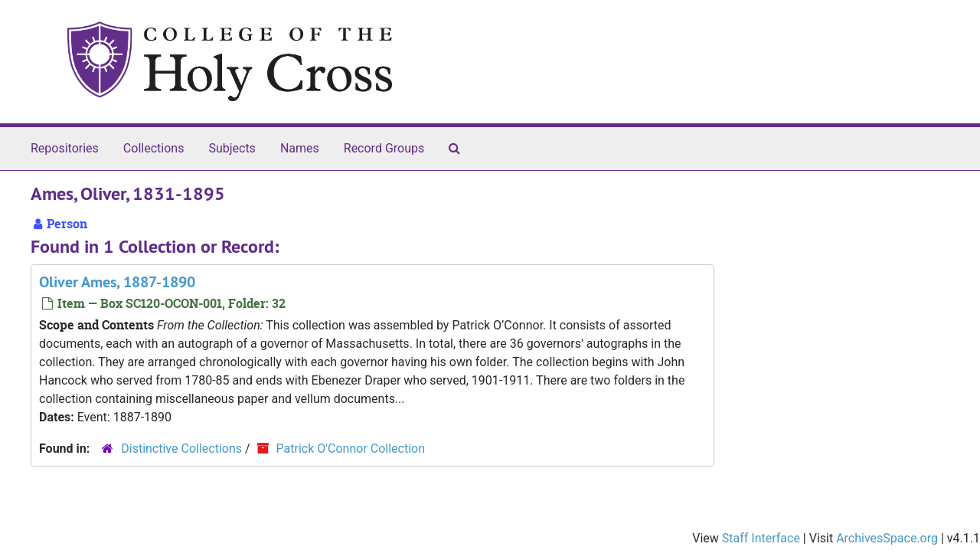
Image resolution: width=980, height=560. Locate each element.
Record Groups (384, 148)
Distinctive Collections (181, 449)
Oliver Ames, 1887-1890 (117, 282)
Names (300, 148)
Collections (154, 148)
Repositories (65, 148)
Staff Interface (761, 538)
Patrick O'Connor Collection (351, 449)
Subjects (232, 148)
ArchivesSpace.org (887, 538)
